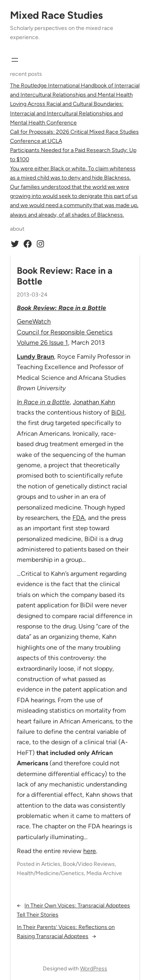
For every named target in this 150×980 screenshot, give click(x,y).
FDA (79, 518)
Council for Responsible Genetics (65, 332)
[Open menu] (15, 60)
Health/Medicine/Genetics (50, 873)
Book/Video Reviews (89, 864)
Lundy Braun (35, 357)
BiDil (118, 412)
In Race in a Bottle (43, 402)
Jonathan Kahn (94, 402)
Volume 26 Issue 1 (42, 343)
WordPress (94, 969)
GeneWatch (34, 321)
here (90, 851)
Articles (51, 864)
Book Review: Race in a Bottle (65, 276)
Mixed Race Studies (56, 15)
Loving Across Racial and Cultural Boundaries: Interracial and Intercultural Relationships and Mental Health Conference (67, 113)
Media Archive (104, 873)
